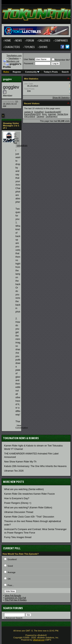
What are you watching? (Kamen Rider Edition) (28, 508)
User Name (29, 59)
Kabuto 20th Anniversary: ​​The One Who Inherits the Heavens (35, 466)
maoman (52, 114)
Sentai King (63, 114)
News (19, 41)
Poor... (11, 585)
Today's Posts (51, 72)
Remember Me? (61, 60)
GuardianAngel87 (53, 112)
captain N (29, 112)
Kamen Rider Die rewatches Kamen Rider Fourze (29, 494)
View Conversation (22, 427)
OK (9, 579)
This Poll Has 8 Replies (16, 600)
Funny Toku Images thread (18, 537)
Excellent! (12, 559)
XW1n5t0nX (30, 116)
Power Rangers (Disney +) (18, 503)
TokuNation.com (14, 55)
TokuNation (14, 58)
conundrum (22, 145)
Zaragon (40, 116)
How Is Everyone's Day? (17, 498)
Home (8, 41)
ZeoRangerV (51, 116)
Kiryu (44, 114)
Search (65, 72)
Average (12, 572)
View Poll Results (13, 595)
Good (10, 566)
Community (32, 72)
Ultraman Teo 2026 (14, 471)
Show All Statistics (61, 98)
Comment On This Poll (15, 598)
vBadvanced (39, 640)
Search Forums (13, 608)
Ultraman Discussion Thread (19, 512)
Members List (13, 61)
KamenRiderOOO (33, 114)
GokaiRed (39, 112)
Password (28, 63)
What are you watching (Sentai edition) (24, 489)
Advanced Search (14, 618)
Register (17, 72)
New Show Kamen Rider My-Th (20, 462)
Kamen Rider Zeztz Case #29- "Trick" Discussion (29, 517)
